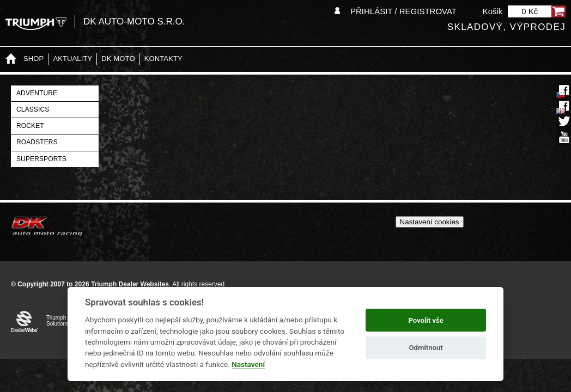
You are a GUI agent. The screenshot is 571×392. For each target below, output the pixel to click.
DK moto (118, 59)
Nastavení (248, 364)
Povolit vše (426, 320)
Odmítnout (426, 348)
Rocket (30, 126)
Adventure (37, 93)
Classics (33, 109)
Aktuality (72, 59)
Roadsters (37, 142)
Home (11, 59)
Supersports (41, 159)
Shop (34, 59)
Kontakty (163, 59)
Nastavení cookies (430, 222)
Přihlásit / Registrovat (403, 11)
